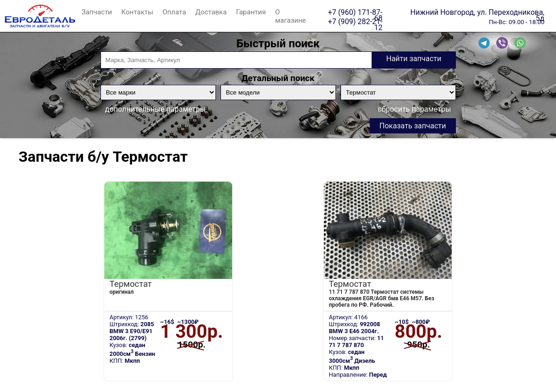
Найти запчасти (414, 59)
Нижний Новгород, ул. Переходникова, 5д (477, 12)
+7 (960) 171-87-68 (355, 12)
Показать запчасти (413, 126)
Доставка (211, 12)
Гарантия (251, 12)
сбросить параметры (414, 109)
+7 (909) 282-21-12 (355, 21)
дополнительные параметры (155, 109)
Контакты (137, 12)
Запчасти (97, 12)
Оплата (174, 12)
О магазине (291, 16)
